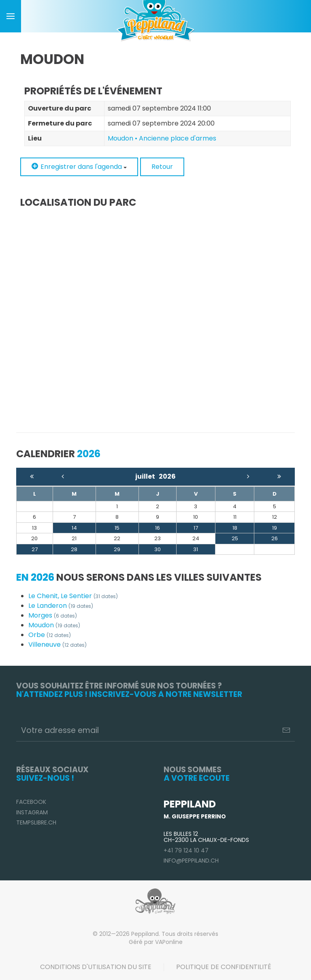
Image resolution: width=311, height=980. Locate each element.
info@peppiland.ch (191, 861)
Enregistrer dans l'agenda (79, 167)
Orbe (50, 635)
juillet (147, 476)
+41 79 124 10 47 (186, 850)
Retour (162, 167)
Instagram (32, 812)
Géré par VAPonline (156, 942)
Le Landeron (61, 606)
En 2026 (35, 577)
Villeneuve (58, 644)
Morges (53, 615)
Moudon (54, 625)
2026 (167, 476)
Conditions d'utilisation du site (96, 967)
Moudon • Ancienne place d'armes (162, 138)
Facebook (31, 802)
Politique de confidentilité (224, 967)
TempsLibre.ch (36, 822)
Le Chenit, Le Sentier (73, 596)
